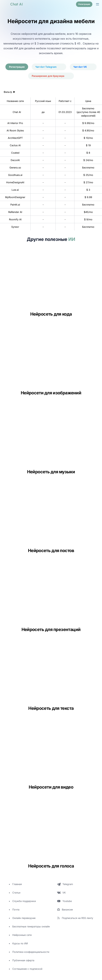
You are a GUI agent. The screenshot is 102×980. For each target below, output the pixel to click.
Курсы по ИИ (20, 943)
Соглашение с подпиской (27, 969)
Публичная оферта (23, 960)
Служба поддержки (24, 901)
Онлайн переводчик (24, 918)
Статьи (16, 893)
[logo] (13, 4)
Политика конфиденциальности (31, 952)
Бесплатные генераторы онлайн (31, 926)
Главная (17, 884)
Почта (16, 910)
